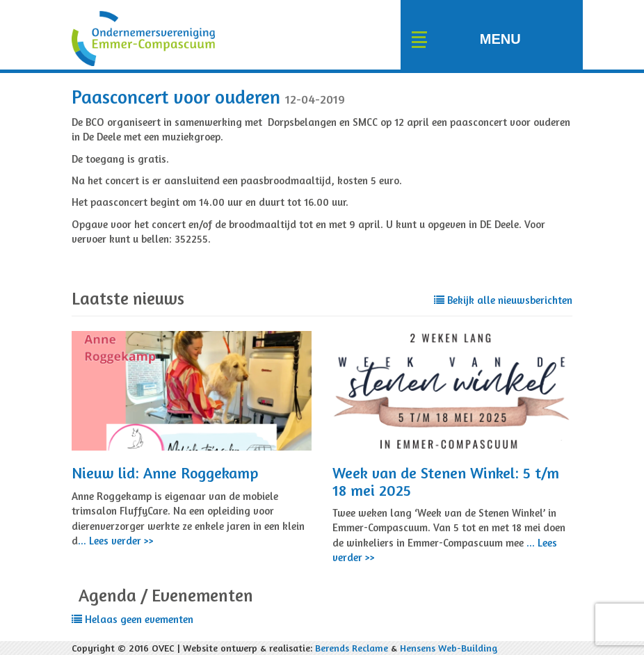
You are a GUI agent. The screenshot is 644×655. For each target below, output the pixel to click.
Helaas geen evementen (132, 619)
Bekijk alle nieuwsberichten (503, 300)
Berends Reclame (352, 648)
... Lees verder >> (116, 541)
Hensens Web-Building (449, 648)
